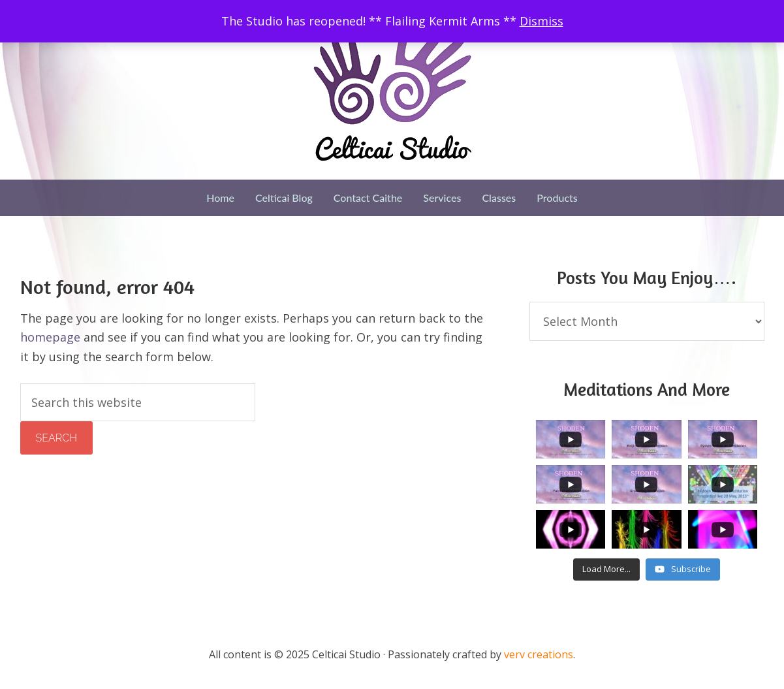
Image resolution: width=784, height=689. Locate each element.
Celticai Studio (392, 93)
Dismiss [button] (541, 21)
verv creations (539, 654)
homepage (50, 337)
